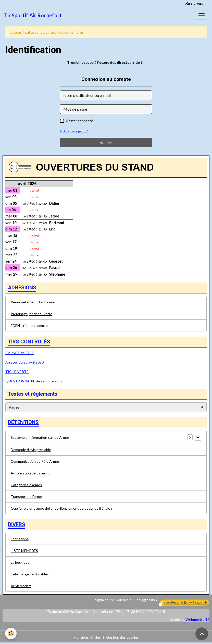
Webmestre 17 (197, 619)
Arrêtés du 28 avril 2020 (24, 362)
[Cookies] (11, 633)
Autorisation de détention (32, 473)
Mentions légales (87, 637)
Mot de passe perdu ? (74, 131)
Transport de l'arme (26, 497)
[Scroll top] (202, 634)
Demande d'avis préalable (31, 450)
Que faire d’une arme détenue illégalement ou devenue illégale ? (62, 508)
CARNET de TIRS (20, 353)
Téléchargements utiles (30, 574)
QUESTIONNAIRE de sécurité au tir (34, 381)
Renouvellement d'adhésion (33, 302)
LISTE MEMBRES (24, 551)
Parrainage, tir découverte (32, 314)
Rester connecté (80, 121)
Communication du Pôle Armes (35, 461)
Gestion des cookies (122, 637)
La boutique (20, 562)
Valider (106, 142)
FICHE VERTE (17, 372)
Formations (20, 539)
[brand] (33, 15)
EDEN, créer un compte (29, 325)
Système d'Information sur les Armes (40, 437)
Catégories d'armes (26, 485)
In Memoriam (21, 586)
